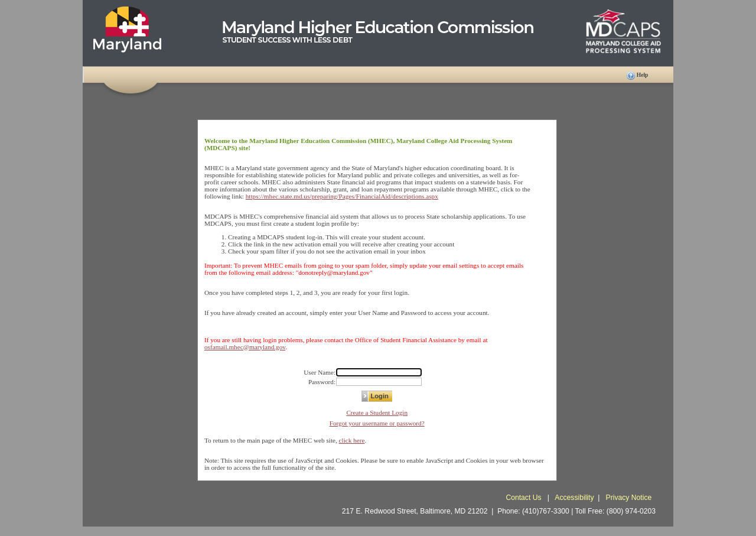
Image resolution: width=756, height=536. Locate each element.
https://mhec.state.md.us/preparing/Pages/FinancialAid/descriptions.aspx (342, 196)
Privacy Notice (629, 498)
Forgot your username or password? (377, 423)
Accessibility (574, 498)
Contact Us (524, 498)
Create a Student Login (377, 412)
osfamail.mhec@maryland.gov (245, 347)
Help (643, 75)
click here (352, 440)
